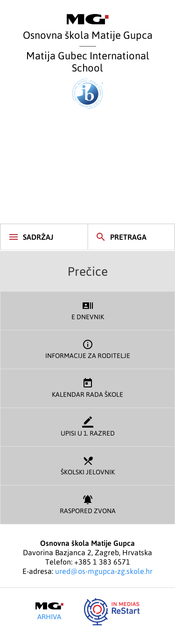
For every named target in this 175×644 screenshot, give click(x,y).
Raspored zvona (87, 504)
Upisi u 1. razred (87, 426)
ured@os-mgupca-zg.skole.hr (104, 571)
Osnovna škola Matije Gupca (88, 28)
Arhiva (49, 611)
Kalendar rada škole (87, 387)
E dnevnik (87, 310)
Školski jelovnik (87, 465)
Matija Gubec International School (88, 79)
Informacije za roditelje (87, 348)
